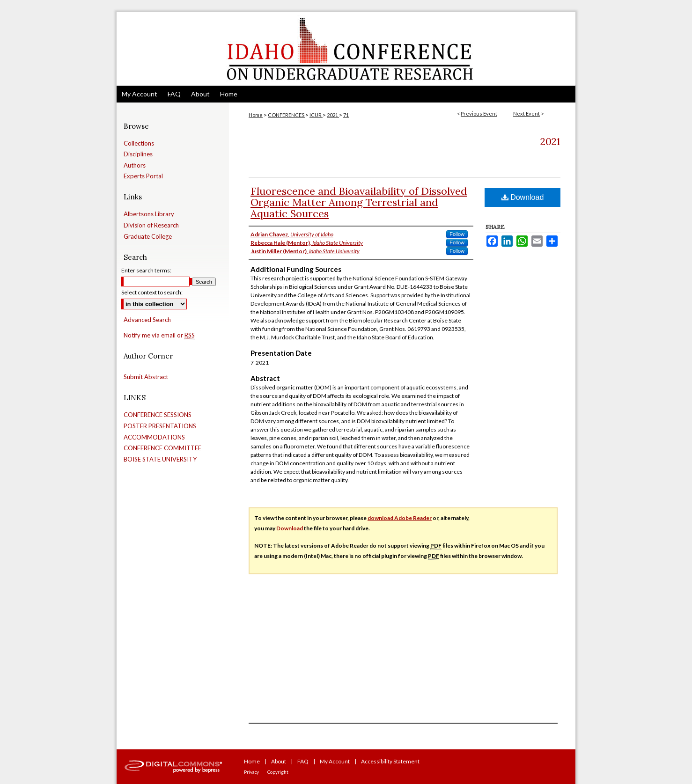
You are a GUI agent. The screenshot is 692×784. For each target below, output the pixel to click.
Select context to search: (152, 292)
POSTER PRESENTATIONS (160, 426)
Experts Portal (143, 176)
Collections (139, 143)
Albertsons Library (149, 214)
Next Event (526, 114)
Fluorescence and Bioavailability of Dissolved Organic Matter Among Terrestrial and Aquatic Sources (359, 202)
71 (346, 115)
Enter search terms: (146, 270)
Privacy (251, 772)
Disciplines (138, 154)
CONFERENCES (287, 115)
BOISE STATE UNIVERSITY (160, 459)
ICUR (316, 115)
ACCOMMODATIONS (154, 437)
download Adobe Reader (400, 518)
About (279, 761)
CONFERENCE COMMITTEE (162, 448)
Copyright (278, 772)
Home (256, 115)
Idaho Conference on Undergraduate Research (346, 49)
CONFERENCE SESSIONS (158, 415)
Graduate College (148, 237)
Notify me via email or (159, 336)
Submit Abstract (146, 377)
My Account (335, 761)
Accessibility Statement (390, 761)
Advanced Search (147, 320)
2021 (333, 115)
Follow (457, 234)
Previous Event (479, 114)
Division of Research (151, 225)
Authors (135, 165)
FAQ (303, 761)
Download (523, 197)
